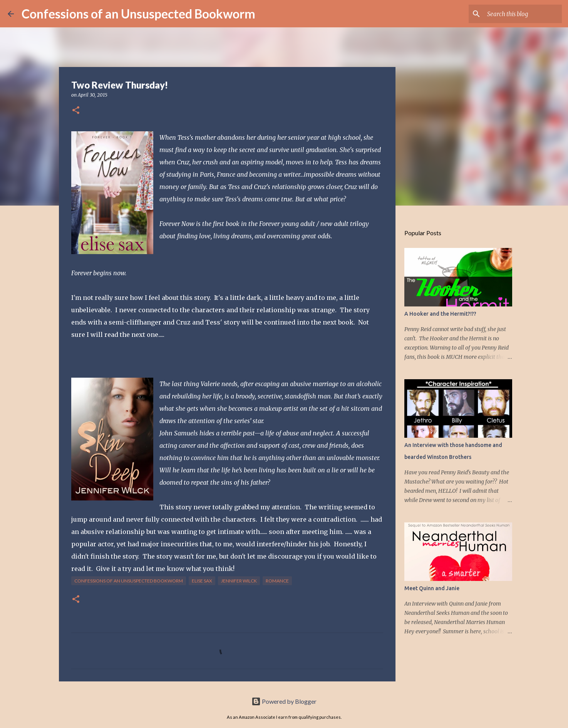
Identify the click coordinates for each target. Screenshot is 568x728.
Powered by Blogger (284, 701)
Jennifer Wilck (239, 581)
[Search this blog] (521, 14)
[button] (76, 111)
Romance (277, 581)
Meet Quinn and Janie (432, 588)
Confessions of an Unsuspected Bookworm (138, 14)
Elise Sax (202, 581)
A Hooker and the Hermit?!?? (440, 314)
